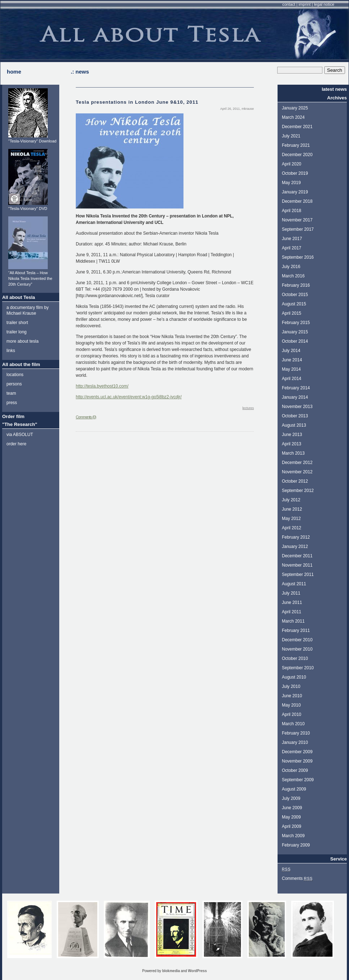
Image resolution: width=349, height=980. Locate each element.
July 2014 (291, 351)
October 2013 (295, 416)
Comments (297, 878)
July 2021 (291, 136)
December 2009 (297, 752)
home (14, 72)
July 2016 (291, 267)
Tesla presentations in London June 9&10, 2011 (137, 102)
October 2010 (295, 658)
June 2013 (292, 435)
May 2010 (291, 705)
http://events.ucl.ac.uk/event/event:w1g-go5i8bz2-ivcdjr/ (129, 397)
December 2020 (297, 155)
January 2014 (295, 397)
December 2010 (297, 640)
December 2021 (297, 127)
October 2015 (295, 295)
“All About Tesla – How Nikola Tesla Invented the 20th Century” (30, 278)
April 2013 (292, 444)
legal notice (324, 4)
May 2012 (291, 519)
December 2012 (297, 463)
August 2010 (294, 677)
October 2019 (295, 173)
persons (14, 384)
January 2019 (295, 192)
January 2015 (295, 332)
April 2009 (292, 826)
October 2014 (295, 341)
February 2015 (296, 323)
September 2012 (298, 491)
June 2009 (292, 808)
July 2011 (291, 593)
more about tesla (22, 341)
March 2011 (293, 621)
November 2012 (297, 472)
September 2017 (298, 229)
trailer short (17, 323)
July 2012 (291, 500)
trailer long (17, 332)
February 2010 (296, 733)
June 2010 (292, 696)
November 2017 (297, 220)
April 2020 (292, 164)
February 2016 (296, 285)
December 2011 (297, 556)
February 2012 (296, 537)
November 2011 (297, 565)
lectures (248, 408)
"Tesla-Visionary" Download (32, 141)
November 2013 (297, 407)
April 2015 (292, 313)
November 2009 (297, 761)
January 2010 (295, 742)
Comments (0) (86, 417)
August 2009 (294, 789)
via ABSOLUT (20, 435)
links (11, 351)
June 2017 (292, 239)
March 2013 (293, 453)
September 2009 (298, 780)
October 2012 (295, 481)
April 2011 (292, 612)
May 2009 (291, 817)
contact (289, 4)
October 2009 (295, 770)
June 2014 (292, 360)
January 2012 (295, 547)
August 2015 (294, 304)
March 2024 (293, 117)
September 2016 (298, 257)
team (11, 393)
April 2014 (292, 379)
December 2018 (297, 201)
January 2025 (295, 108)
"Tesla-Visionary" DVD (28, 208)
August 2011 (294, 584)
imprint (305, 4)
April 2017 (292, 248)
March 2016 (293, 276)
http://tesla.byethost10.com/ (102, 386)
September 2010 (298, 668)
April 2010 (292, 714)
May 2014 (291, 369)
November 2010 (297, 649)
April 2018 (292, 211)
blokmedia (171, 971)
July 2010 (291, 686)
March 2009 (293, 836)
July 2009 (291, 798)
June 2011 (292, 602)
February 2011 (296, 630)
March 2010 (293, 724)
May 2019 (291, 183)
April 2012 (292, 528)
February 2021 (296, 145)
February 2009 (296, 845)
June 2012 (292, 509)
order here (16, 444)
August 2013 (294, 425)
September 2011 (298, 575)
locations (15, 375)
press (12, 403)
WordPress (197, 971)
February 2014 (296, 388)
